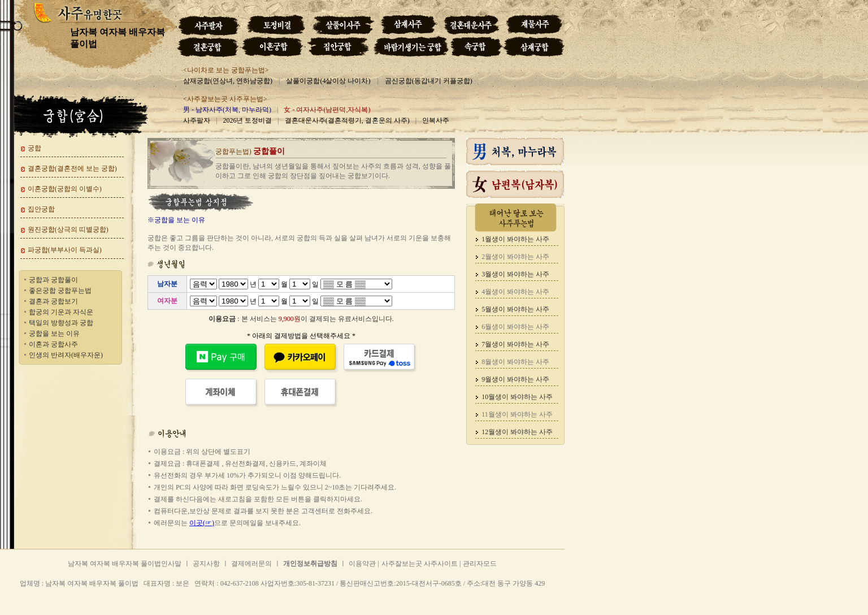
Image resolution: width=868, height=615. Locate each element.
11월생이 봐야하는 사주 (517, 414)
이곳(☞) (202, 523)
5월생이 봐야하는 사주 (515, 309)
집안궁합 (41, 209)
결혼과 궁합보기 (53, 301)
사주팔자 (197, 120)
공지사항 (206, 564)
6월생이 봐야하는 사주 (515, 327)
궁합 (34, 148)
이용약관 (362, 564)
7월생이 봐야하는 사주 (515, 344)
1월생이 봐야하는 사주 (515, 239)
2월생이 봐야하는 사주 (515, 257)
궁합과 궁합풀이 (53, 280)
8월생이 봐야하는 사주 (515, 362)
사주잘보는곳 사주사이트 (420, 564)
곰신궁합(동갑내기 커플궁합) (429, 81)
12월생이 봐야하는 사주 (517, 432)
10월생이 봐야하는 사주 (517, 397)
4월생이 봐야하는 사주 (515, 292)
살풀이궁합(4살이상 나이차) (328, 81)
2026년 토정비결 (247, 120)
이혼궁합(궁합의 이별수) (65, 189)
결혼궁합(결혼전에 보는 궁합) (72, 168)
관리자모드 (480, 564)
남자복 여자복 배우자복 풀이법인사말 (125, 564)
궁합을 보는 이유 (54, 334)
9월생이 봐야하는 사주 (515, 379)
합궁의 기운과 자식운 (61, 312)
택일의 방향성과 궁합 (61, 323)
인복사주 (436, 120)
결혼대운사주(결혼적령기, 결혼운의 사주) (347, 120)
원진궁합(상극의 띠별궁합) (68, 229)
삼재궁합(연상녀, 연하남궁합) (228, 81)
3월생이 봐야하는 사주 (515, 274)
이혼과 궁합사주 (53, 344)
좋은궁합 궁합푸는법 (60, 291)
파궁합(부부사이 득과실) (65, 250)
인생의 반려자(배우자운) (66, 355)
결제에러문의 (251, 564)
